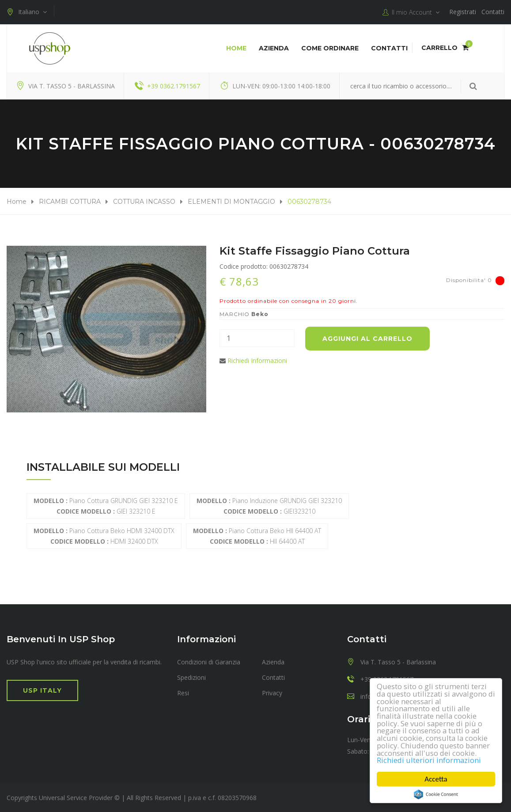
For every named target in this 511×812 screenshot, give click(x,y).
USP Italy (42, 690)
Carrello (445, 48)
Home (236, 48)
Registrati (463, 12)
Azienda (274, 48)
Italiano (27, 12)
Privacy (272, 693)
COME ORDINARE (330, 48)
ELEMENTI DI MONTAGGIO (231, 202)
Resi (183, 693)
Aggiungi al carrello (367, 339)
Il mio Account (411, 12)
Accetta (436, 779)
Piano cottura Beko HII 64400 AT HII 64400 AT (257, 536)
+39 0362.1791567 (174, 86)
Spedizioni (191, 677)
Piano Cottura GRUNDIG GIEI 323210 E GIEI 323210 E (106, 506)
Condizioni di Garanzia (209, 662)
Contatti (493, 12)
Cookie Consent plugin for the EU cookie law (436, 794)
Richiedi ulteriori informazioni (429, 761)
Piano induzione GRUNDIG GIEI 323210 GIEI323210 (269, 506)
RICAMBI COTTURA (70, 202)
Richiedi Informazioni (257, 360)
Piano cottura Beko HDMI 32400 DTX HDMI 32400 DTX (104, 536)
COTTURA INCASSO (144, 202)
